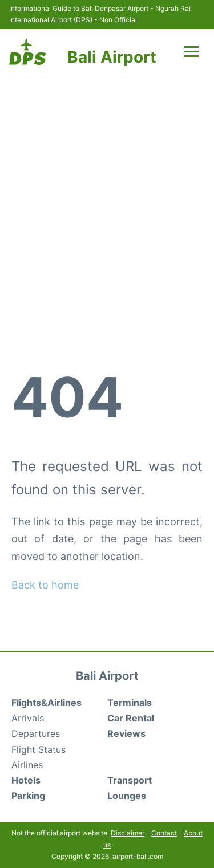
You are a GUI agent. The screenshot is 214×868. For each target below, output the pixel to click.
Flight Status (39, 749)
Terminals (130, 703)
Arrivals (28, 718)
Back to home (45, 585)
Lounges (127, 796)
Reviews (126, 733)
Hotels (26, 780)
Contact (164, 833)
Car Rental (131, 718)
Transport (130, 780)
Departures (36, 733)
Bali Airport (112, 57)
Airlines (27, 765)
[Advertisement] (107, 198)
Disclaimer (128, 833)
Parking (28, 796)
